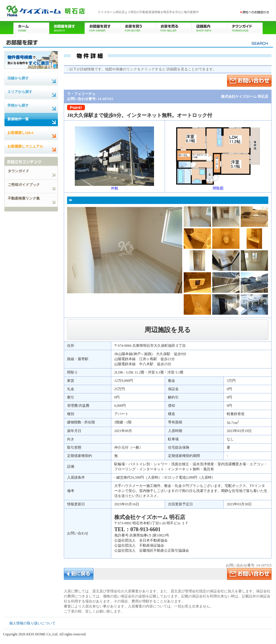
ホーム (31, 27)
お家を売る (174, 27)
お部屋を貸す (102, 27)
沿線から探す (18, 78)
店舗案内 (209, 27)
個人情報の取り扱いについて (32, 623)
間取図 (218, 186)
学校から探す (18, 105)
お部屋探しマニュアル (25, 146)
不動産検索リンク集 (24, 198)
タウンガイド (245, 27)
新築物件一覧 (18, 119)
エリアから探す (20, 92)
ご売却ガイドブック (24, 185)
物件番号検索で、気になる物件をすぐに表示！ (31, 60)
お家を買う (138, 27)
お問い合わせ (255, 12)
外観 (115, 186)
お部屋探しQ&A (20, 133)
